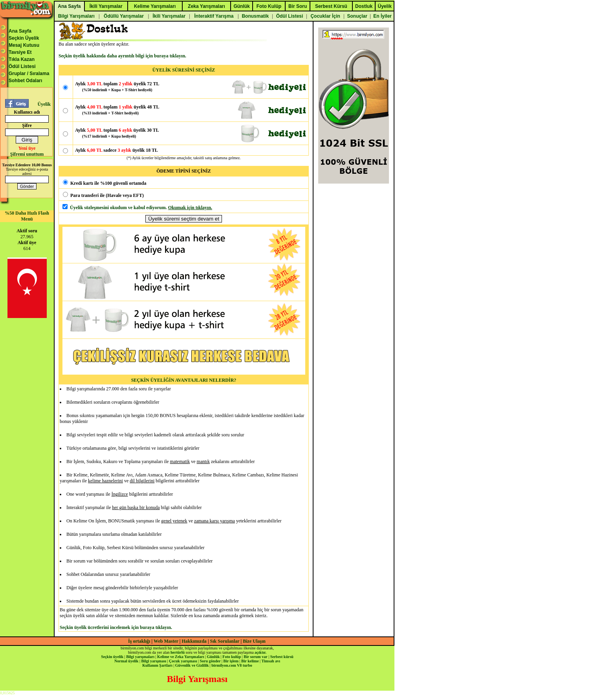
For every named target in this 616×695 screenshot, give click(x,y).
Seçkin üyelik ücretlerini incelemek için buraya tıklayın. (116, 627)
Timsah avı (271, 661)
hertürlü (178, 652)
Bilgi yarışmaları (140, 657)
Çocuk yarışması (183, 661)
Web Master (167, 641)
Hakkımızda (194, 641)
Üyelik (44, 104)
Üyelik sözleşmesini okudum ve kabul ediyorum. (118, 208)
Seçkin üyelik (112, 657)
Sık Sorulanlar (225, 641)
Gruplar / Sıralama (29, 74)
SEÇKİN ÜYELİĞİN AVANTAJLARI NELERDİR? (184, 380)
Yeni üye (27, 148)
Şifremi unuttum (27, 154)
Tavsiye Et (20, 52)
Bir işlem (231, 661)
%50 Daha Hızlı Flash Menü (27, 216)
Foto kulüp (232, 657)
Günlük (213, 657)
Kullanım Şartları (157, 665)
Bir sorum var (255, 657)
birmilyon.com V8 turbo (232, 665)
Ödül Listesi (22, 66)
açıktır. (260, 652)
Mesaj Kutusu (24, 45)
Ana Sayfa (20, 31)
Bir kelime (250, 661)
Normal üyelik (126, 661)
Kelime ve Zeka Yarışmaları (181, 657)
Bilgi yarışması (154, 661)
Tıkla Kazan (22, 59)
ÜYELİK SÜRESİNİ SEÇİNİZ (184, 70)
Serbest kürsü (282, 657)
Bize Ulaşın (254, 641)
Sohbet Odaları (25, 81)
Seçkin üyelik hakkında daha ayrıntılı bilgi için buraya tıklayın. (122, 56)
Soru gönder (210, 661)
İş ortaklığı (139, 641)
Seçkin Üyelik (24, 38)
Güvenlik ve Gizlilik (192, 665)
